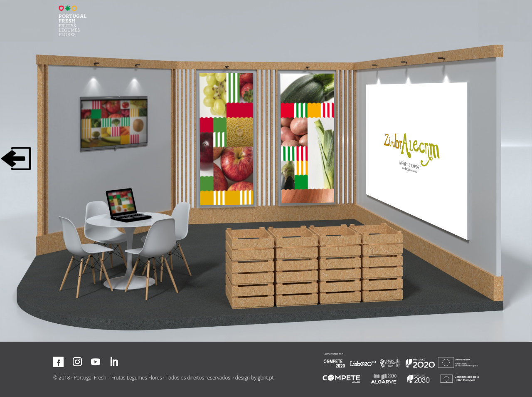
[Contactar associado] (128, 203)
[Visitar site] (410, 153)
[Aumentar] (227, 139)
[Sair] (16, 159)
